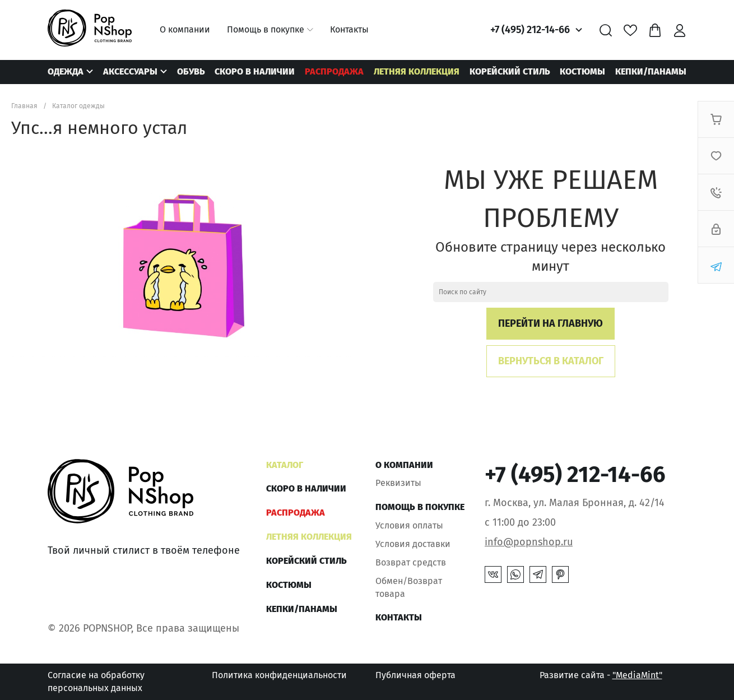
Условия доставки (413, 544)
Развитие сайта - (601, 675)
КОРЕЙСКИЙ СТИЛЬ (510, 71)
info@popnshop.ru (529, 542)
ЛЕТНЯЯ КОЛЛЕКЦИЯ (417, 71)
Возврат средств (411, 562)
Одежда (66, 71)
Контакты (349, 29)
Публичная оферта (415, 675)
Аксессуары (130, 71)
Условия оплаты (409, 525)
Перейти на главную (550, 323)
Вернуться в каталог (551, 361)
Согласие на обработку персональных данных (96, 681)
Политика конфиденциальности (279, 675)
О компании (185, 29)
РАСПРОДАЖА (334, 71)
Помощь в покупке (266, 29)
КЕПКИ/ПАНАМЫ (651, 71)
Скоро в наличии (255, 71)
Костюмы (582, 71)
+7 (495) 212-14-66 (530, 30)
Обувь (191, 71)
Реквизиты (398, 483)
